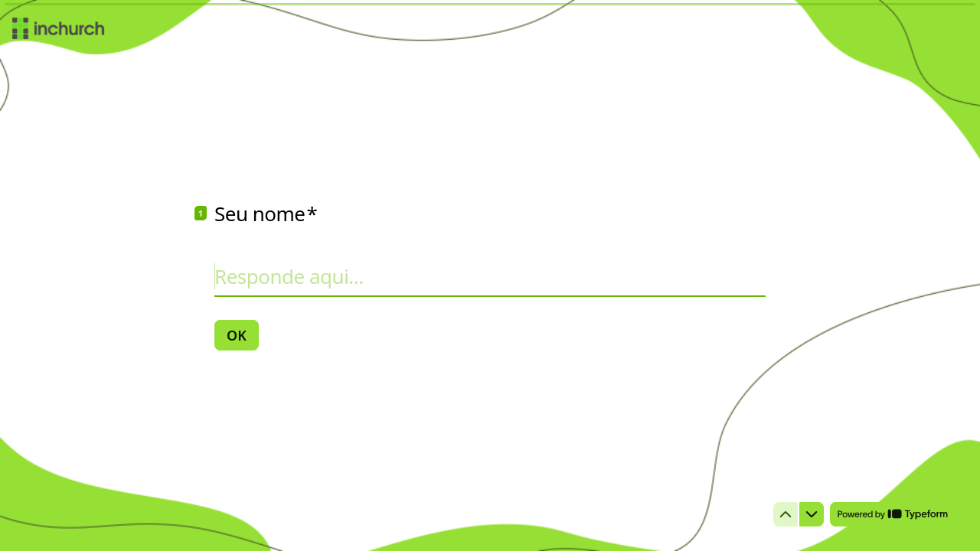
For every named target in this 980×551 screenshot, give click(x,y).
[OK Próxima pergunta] (237, 335)
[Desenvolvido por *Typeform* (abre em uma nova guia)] (893, 514)
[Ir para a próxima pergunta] (812, 514)
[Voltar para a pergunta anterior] (786, 514)
